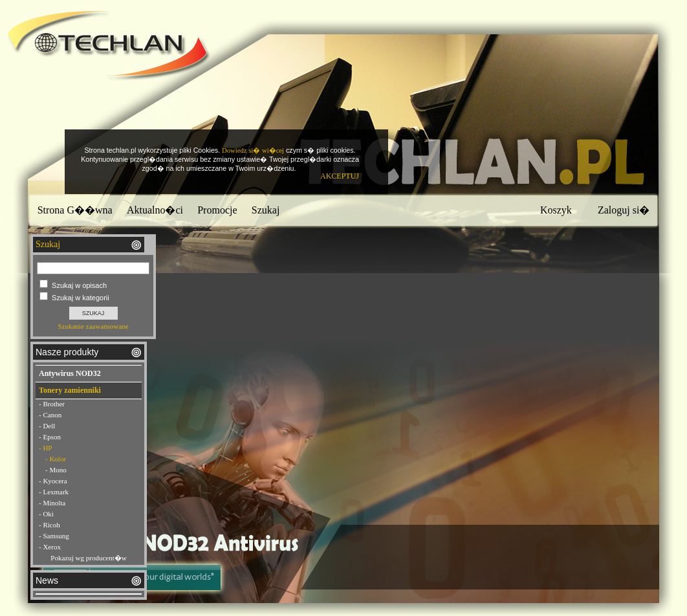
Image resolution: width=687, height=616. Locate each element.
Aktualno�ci (155, 210)
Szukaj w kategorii (81, 298)
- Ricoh (49, 525)
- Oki (46, 514)
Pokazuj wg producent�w (88, 558)
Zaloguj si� (624, 210)
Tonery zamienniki (70, 390)
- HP (45, 448)
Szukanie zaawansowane (93, 326)
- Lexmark (54, 492)
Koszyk (556, 210)
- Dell (47, 426)
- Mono (56, 470)
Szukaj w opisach (79, 285)
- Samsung (54, 536)
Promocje (217, 210)
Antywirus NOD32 (70, 373)
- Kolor (56, 459)
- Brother (52, 404)
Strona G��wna (75, 210)
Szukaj (266, 210)
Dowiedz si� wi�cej (253, 150)
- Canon (50, 415)
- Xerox (50, 547)
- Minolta (52, 503)
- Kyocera (53, 481)
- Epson (50, 437)
